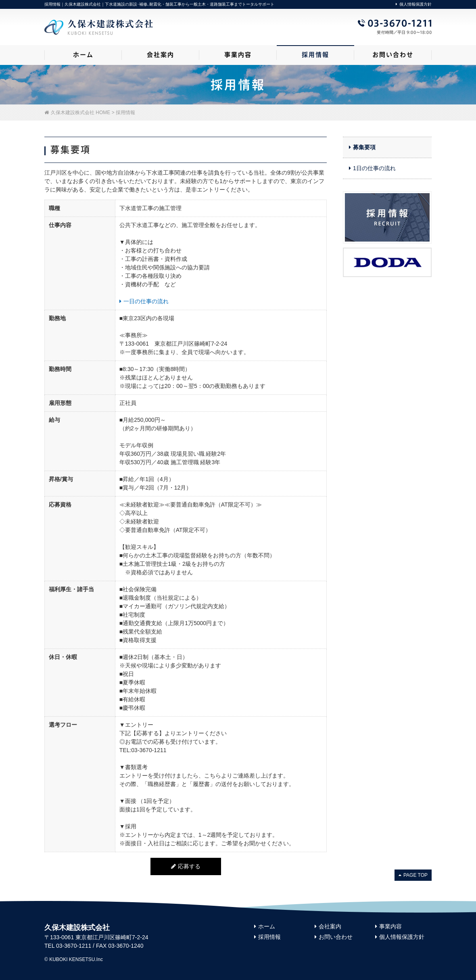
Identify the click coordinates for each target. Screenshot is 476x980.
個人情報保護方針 (414, 4)
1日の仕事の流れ (372, 168)
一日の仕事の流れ (144, 301)
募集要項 (362, 147)
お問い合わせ (334, 937)
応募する (186, 866)
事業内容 (388, 926)
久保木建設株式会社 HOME (77, 113)
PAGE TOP (413, 875)
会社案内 (328, 926)
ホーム (265, 926)
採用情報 (267, 937)
